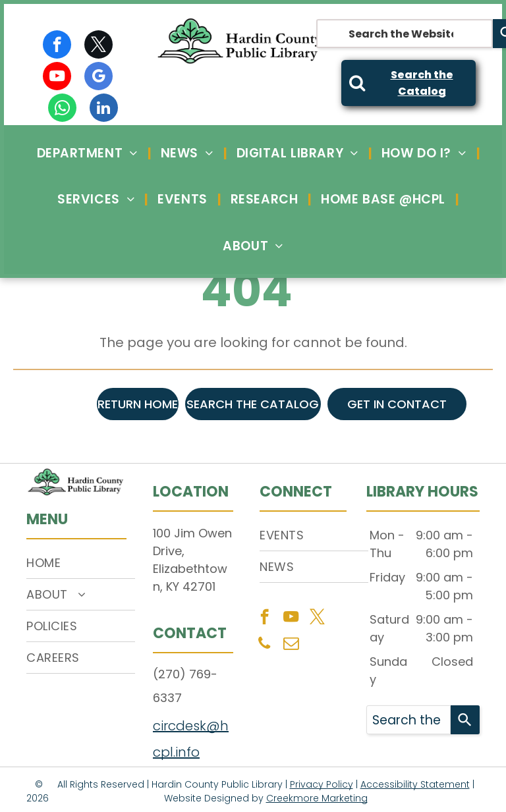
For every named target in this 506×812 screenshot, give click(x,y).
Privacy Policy (322, 784)
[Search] (465, 720)
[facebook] (57, 46)
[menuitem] (89, 153)
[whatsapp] (62, 109)
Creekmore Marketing (317, 798)
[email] (291, 645)
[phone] (265, 645)
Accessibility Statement (415, 784)
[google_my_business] (98, 78)
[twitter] (98, 46)
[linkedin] (104, 109)
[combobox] (405, 34)
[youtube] (57, 78)
